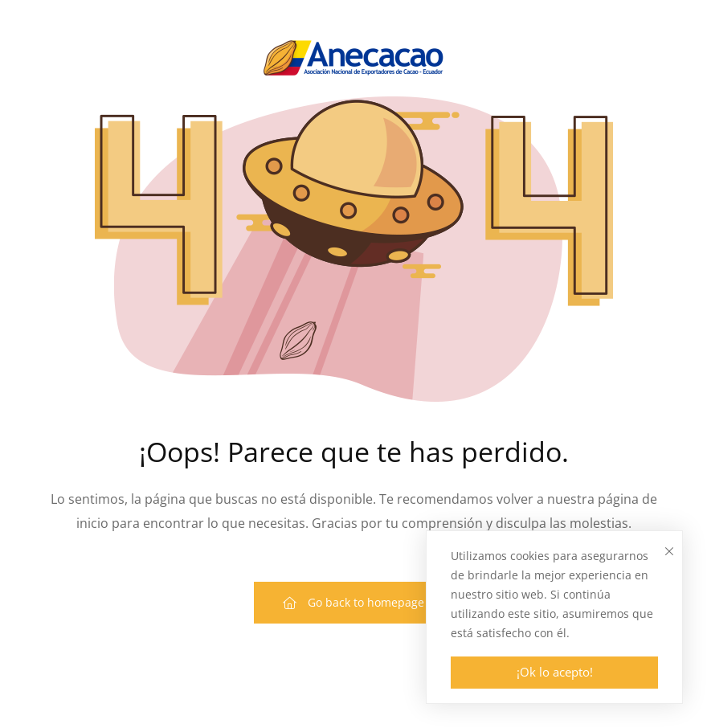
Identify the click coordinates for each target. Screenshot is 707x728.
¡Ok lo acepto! (555, 672)
